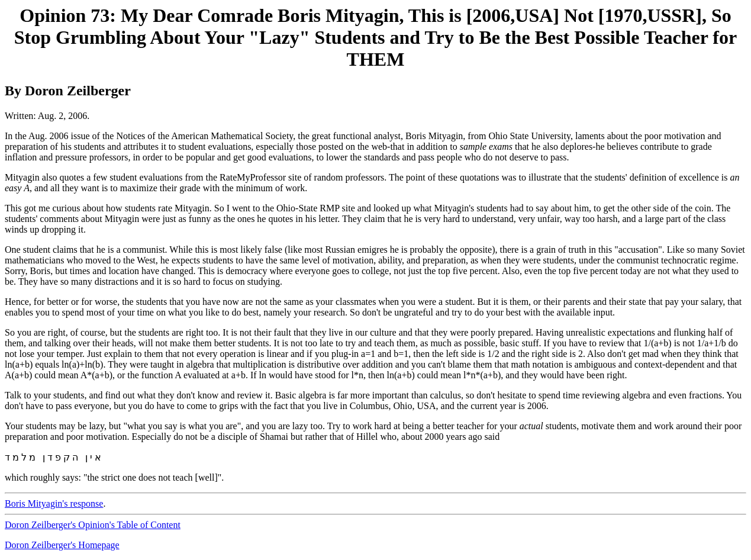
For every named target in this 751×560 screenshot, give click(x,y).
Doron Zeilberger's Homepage (62, 545)
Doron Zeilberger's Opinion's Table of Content (93, 525)
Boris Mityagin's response (54, 503)
